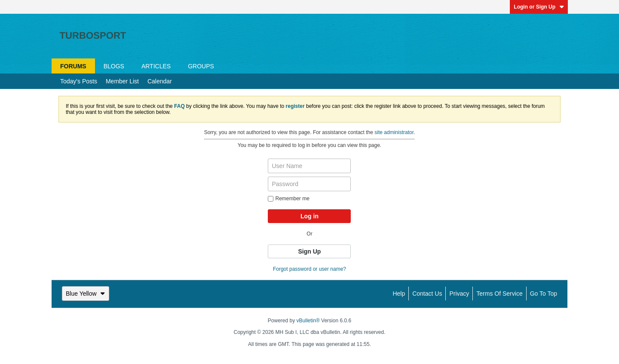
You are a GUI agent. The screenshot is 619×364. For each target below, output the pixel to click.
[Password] (309, 184)
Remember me (288, 199)
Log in (309, 216)
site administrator (394, 132)
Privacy (459, 294)
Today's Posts (79, 81)
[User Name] (309, 166)
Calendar (160, 81)
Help (399, 294)
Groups (201, 66)
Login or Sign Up (539, 7)
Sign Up (310, 251)
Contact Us (427, 294)
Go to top (544, 294)
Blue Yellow (86, 294)
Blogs (114, 66)
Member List (122, 81)
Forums (73, 66)
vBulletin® (308, 321)
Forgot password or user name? (309, 269)
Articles (156, 66)
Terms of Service (499, 294)
